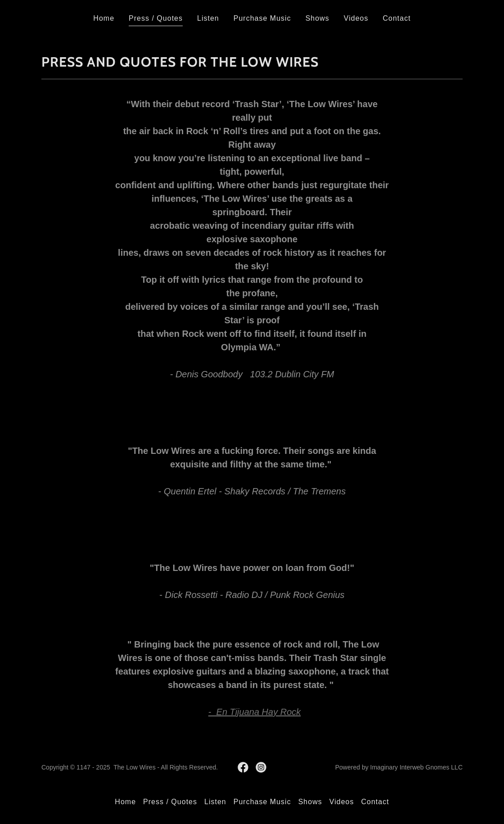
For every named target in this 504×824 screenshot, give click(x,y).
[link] (243, 767)
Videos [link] (356, 18)
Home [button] (125, 802)
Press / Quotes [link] (156, 18)
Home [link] (104, 18)
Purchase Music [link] (262, 18)
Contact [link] (396, 18)
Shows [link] (317, 18)
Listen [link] (208, 18)
